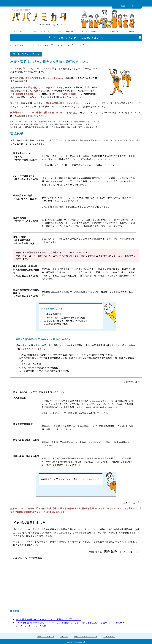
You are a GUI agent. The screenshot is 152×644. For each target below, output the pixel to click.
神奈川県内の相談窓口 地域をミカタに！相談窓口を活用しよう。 (48, 619)
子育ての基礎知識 (65, 31)
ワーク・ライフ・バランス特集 (31, 626)
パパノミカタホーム (20, 45)
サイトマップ (109, 636)
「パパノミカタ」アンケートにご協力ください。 (76, 38)
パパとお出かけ (112, 31)
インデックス (19, 31)
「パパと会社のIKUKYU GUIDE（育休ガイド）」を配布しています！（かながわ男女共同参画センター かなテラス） (72, 623)
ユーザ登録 (120, 6)
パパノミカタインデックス (46, 45)
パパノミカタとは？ (41, 31)
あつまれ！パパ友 (89, 31)
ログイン (134, 6)
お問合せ (64, 636)
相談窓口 (133, 31)
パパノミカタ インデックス (86, 636)
